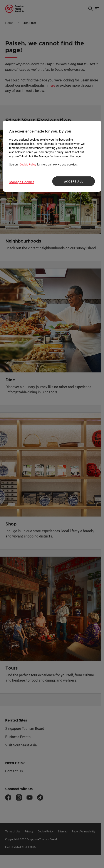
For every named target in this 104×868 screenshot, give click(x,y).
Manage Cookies (22, 182)
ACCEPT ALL (74, 181)
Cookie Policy (28, 164)
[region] (52, 156)
